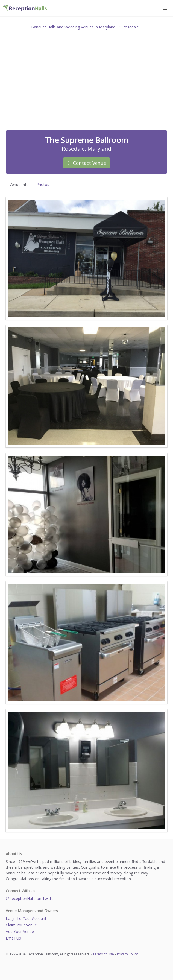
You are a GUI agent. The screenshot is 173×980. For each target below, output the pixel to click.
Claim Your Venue (21, 925)
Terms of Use (103, 954)
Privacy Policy (127, 954)
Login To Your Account (26, 918)
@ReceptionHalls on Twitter (30, 898)
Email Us (13, 938)
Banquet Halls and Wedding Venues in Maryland (73, 27)
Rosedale (131, 27)
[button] (165, 8)
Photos (43, 184)
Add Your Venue (20, 931)
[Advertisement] (86, 74)
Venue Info (19, 184)
